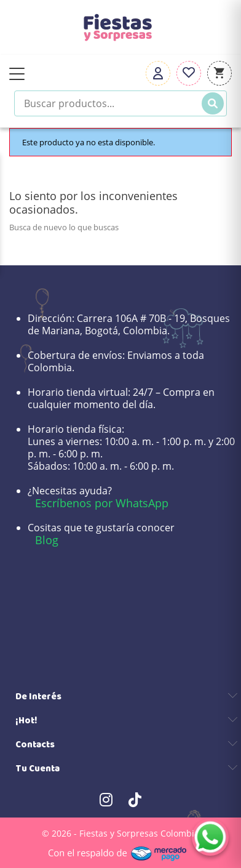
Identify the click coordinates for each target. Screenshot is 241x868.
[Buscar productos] (120, 103)
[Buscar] (213, 103)
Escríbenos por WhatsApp (102, 503)
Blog (47, 540)
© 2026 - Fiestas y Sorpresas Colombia (120, 833)
